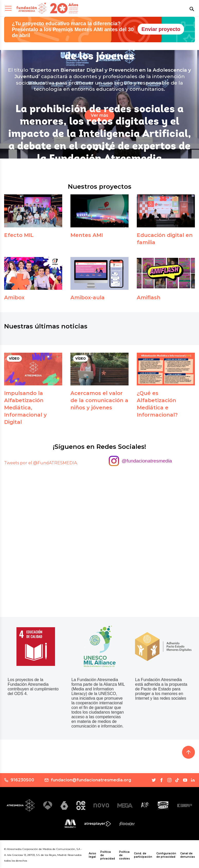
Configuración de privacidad (166, 855)
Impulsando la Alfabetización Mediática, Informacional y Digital (25, 408)
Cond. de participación (143, 855)
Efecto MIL (19, 235)
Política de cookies (124, 855)
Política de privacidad (108, 855)
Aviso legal (92, 855)
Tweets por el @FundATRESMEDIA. (41, 463)
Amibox (14, 297)
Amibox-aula (88, 297)
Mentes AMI (87, 235)
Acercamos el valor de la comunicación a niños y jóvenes (99, 400)
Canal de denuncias (188, 855)
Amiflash (149, 297)
